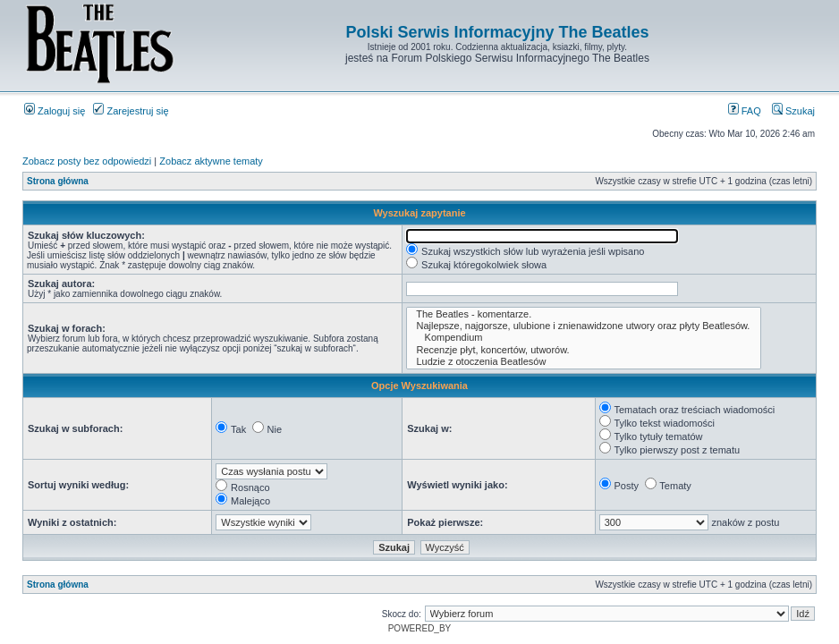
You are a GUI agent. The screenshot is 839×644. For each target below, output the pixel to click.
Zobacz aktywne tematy (211, 161)
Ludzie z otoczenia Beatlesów (584, 362)
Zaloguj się (55, 111)
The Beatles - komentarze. (584, 314)
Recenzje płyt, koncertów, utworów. (584, 350)
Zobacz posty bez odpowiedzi (87, 161)
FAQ (745, 111)
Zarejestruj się (131, 111)
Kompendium (584, 338)
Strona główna (58, 181)
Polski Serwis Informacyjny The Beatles (497, 32)
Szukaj (793, 111)
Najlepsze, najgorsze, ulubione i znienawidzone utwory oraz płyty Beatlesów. (584, 326)
